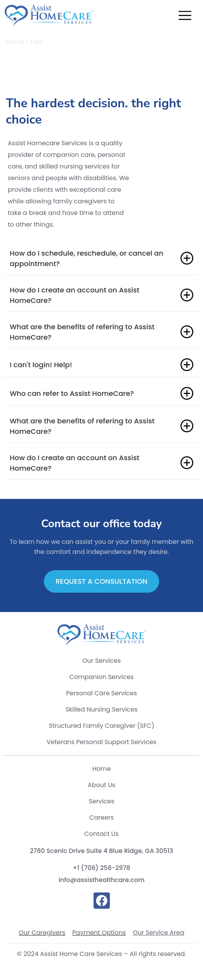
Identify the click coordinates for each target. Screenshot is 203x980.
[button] (185, 17)
